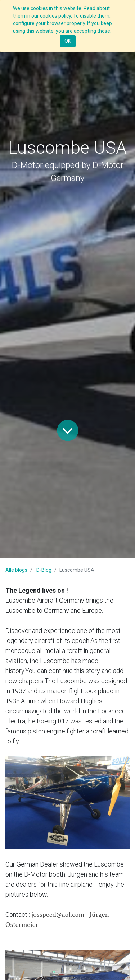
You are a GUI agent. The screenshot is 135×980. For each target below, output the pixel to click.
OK (68, 41)
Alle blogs (16, 570)
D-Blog (44, 570)
